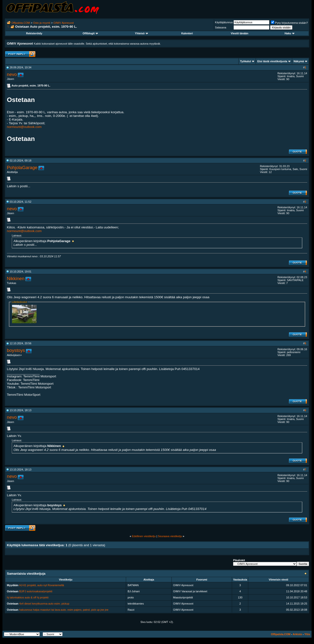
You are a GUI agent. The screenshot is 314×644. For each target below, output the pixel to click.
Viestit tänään (240, 33)
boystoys (16, 350)
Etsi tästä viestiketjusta (272, 61)
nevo (12, 74)
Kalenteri (187, 33)
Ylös (307, 634)
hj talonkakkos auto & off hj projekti (28, 597)
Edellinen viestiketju (144, 536)
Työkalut (246, 61)
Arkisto (297, 634)
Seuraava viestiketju (170, 536)
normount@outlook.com (24, 127)
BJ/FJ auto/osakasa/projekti (36, 591)
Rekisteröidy (34, 33)
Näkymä (299, 61)
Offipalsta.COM (21, 23)
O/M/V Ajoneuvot (64, 23)
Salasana (221, 27)
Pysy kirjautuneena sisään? (289, 23)
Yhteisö (141, 33)
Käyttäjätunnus (224, 22)
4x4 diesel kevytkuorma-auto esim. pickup (44, 604)
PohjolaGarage (22, 167)
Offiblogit (90, 33)
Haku (289, 33)
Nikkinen (16, 279)
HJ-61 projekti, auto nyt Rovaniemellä (42, 585)
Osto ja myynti (42, 23)
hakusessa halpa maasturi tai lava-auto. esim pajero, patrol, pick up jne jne (64, 610)
